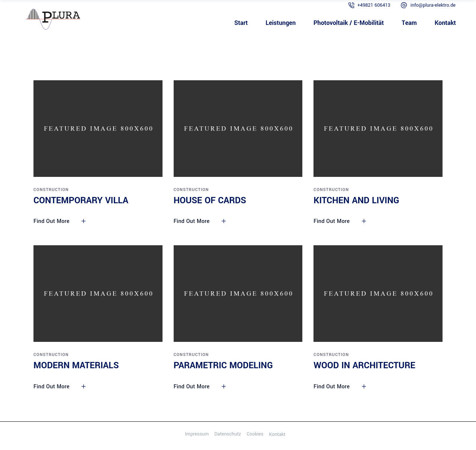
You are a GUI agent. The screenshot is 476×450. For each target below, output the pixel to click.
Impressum (197, 434)
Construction (51, 190)
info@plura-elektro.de (433, 5)
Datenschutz (228, 434)
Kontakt (277, 434)
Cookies (255, 434)
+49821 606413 (374, 5)
